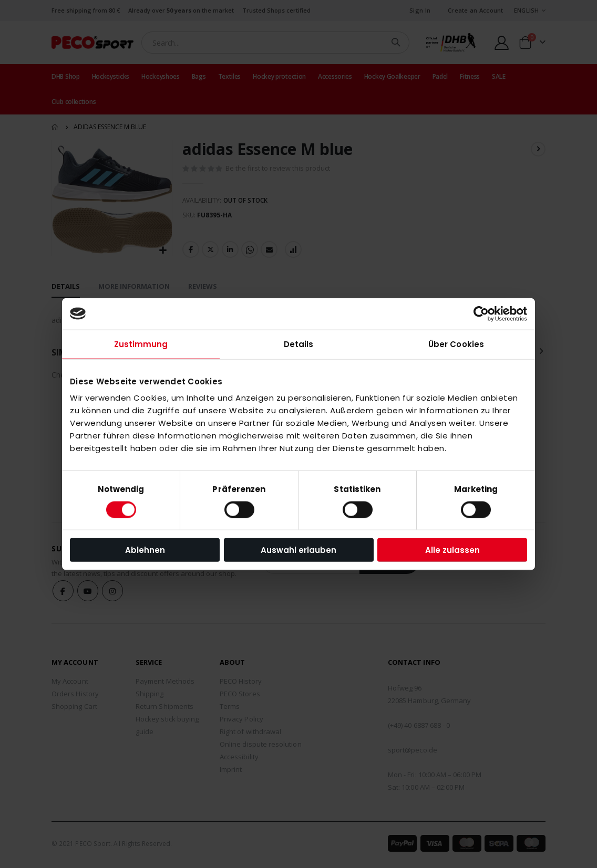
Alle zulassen (452, 550)
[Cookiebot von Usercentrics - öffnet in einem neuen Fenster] (481, 313)
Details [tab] (299, 344)
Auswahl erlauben (298, 550)
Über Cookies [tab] (456, 344)
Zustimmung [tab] (141, 344)
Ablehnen (145, 550)
